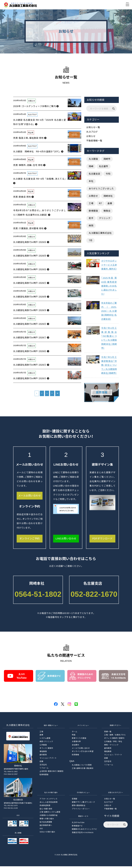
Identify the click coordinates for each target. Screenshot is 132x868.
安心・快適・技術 (46, 810)
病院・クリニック (46, 743)
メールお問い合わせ (30, 497)
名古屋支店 (94, 174)
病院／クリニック (111, 747)
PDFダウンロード (102, 540)
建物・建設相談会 (79, 807)
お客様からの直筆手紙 (48, 817)
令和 (108, 174)
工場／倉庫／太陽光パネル (115, 737)
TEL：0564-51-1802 (11, 773)
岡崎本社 (108, 196)
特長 (74, 737)
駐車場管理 (44, 776)
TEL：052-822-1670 (11, 807)
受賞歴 (75, 800)
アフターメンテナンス (48, 800)
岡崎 (91, 166)
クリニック (105, 218)
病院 (91, 226)
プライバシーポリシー (81, 810)
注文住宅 (43, 766)
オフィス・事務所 (46, 750)
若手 (91, 218)
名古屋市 (104, 166)
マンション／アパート (113, 756)
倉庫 (110, 203)
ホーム (75, 733)
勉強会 (107, 211)
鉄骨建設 (93, 211)
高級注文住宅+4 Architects (83, 834)
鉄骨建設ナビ (77, 828)
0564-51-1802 (38, 596)
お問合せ (93, 196)
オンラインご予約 (30, 540)
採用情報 (75, 756)
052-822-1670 (94, 596)
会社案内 (75, 747)
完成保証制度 (45, 807)
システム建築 (45, 740)
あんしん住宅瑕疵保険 (48, 804)
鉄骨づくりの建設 (79, 740)
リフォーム (44, 770)
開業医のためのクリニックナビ (84, 831)
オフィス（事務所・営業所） (114, 740)
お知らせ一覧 (93, 127)
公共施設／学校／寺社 (113, 743)
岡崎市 (107, 159)
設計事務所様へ (46, 827)
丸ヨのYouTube (78, 824)
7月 (91, 240)
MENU (128, 4)
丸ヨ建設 (93, 159)
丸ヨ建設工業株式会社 (100, 233)
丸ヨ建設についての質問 (82, 767)
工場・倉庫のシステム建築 (50, 814)
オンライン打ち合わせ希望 (83, 753)
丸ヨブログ (92, 132)
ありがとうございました (101, 189)
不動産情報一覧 (94, 141)
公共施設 (43, 747)
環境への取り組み (47, 820)
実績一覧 (108, 733)
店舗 (41, 763)
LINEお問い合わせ (66, 540)
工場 (91, 203)
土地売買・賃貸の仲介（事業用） (52, 773)
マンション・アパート (48, 760)
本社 (91, 181)
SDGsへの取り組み (47, 834)
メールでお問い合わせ (81, 750)
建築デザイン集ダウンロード (84, 804)
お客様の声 (76, 743)
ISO (41, 830)
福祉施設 (43, 753)
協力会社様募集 (46, 824)
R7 (100, 203)
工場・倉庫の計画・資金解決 (83, 770)
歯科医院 (43, 756)
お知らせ (91, 136)
